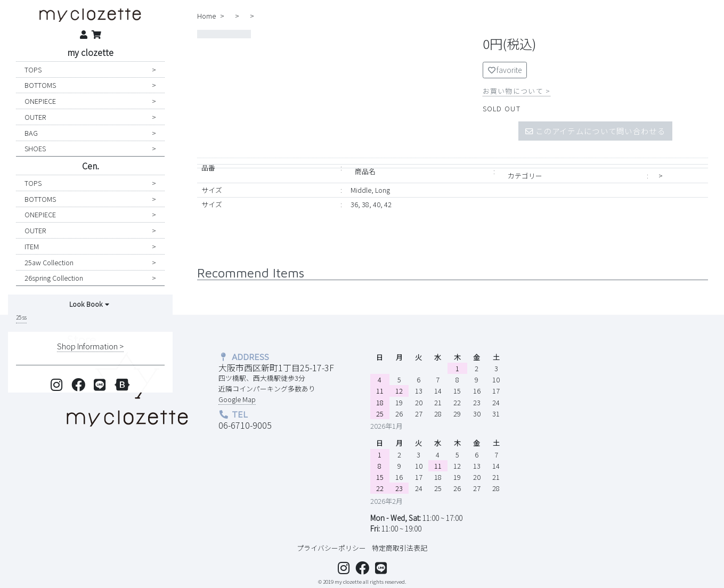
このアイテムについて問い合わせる (595, 131)
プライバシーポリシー (331, 548)
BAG (31, 133)
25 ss (21, 317)
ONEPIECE (40, 101)
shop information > (90, 346)
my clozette (90, 52)
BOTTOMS (40, 85)
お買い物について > (517, 91)
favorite (505, 70)
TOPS (33, 70)
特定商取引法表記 (400, 548)
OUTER (35, 117)
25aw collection (49, 262)
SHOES (35, 148)
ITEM (32, 246)
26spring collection (54, 278)
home (206, 16)
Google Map (237, 399)
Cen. (91, 166)
